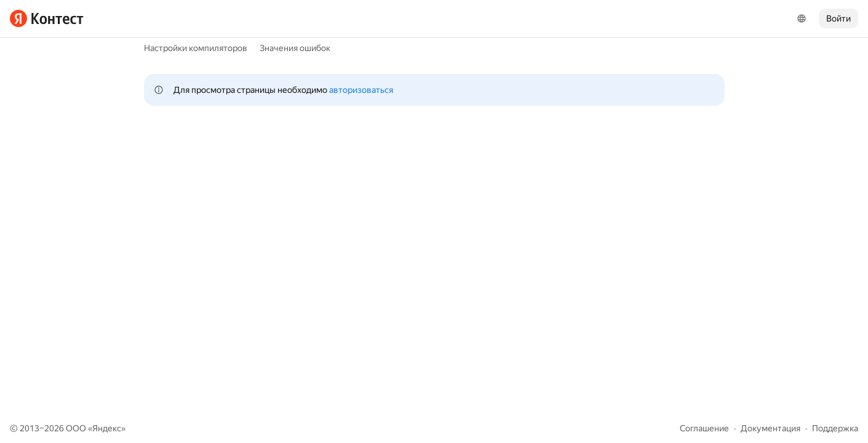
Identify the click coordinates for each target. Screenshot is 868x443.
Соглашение (704, 428)
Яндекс (107, 428)
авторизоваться (361, 90)
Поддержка (835, 428)
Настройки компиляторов (196, 48)
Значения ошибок (295, 48)
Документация (770, 428)
